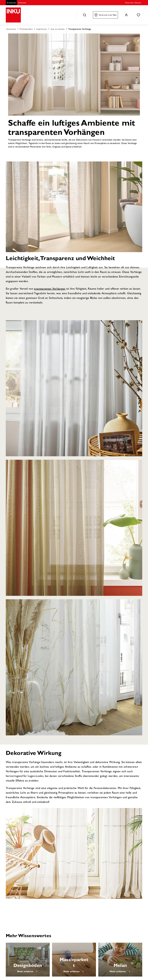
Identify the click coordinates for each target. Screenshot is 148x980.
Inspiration (42, 29)
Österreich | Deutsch (133, 3)
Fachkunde (22, 3)
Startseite (11, 29)
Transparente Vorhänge (80, 29)
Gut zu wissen (58, 29)
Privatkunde (11, 3)
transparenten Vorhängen (50, 289)
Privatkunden (26, 29)
